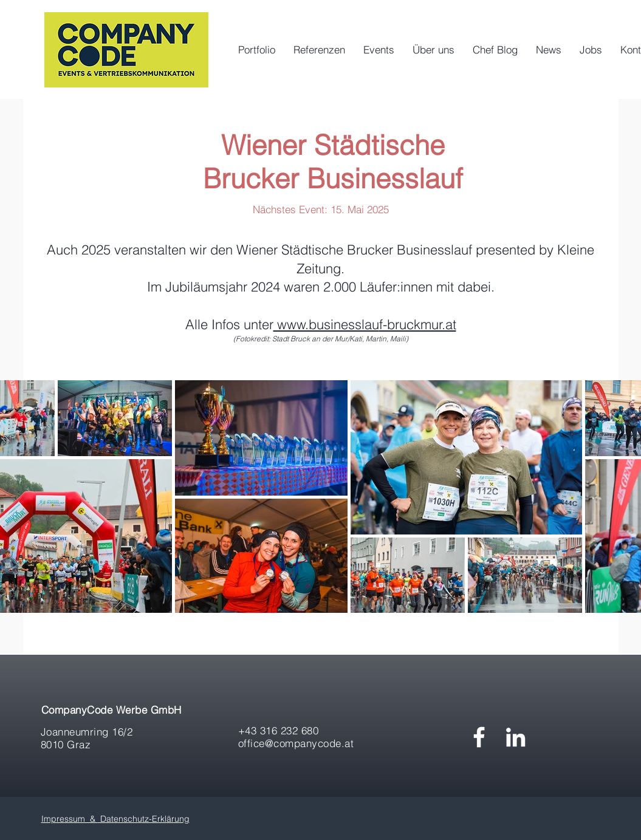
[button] (379, 50)
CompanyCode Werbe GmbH (111, 710)
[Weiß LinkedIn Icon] (516, 737)
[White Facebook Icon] (479, 737)
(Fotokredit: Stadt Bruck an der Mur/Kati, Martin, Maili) (321, 339)
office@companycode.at (296, 743)
